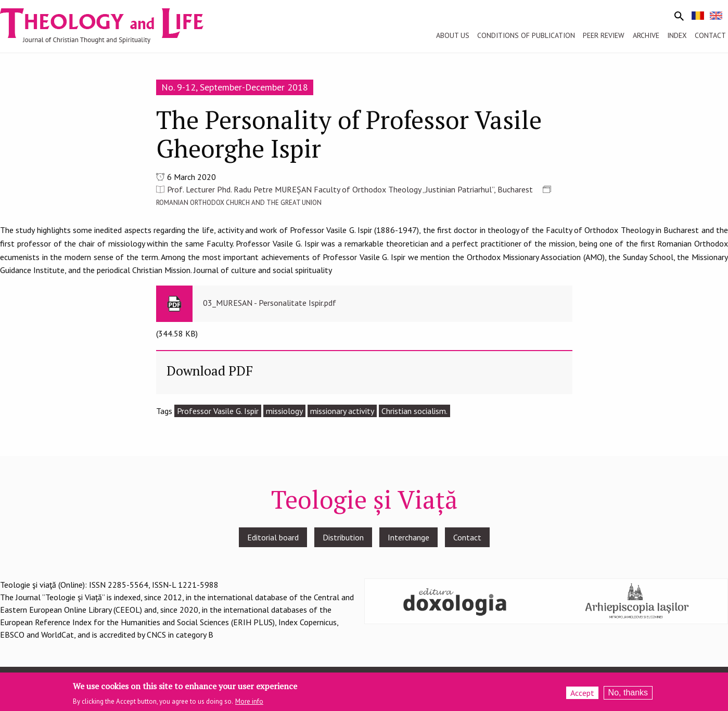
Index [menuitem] (677, 35)
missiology (284, 411)
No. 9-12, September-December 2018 (235, 87)
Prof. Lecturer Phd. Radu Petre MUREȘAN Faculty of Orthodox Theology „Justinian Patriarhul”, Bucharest (350, 189)
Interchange (408, 537)
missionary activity (342, 411)
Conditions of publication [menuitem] (526, 35)
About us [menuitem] (453, 35)
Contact (467, 537)
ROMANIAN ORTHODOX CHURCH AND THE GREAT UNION (239, 203)
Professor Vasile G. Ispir (218, 411)
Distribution (343, 537)
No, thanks (628, 695)
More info (249, 704)
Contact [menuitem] (710, 35)
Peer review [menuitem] (604, 35)
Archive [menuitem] (646, 35)
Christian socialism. (414, 411)
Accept (582, 695)
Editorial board (273, 537)
